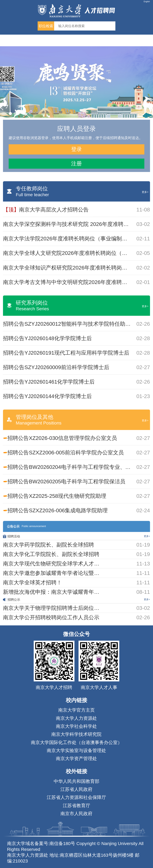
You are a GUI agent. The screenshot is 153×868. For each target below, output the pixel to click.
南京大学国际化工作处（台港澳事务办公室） (76, 742)
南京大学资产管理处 (76, 758)
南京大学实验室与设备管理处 (76, 750)
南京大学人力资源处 (76, 718)
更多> (145, 192)
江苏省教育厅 (76, 806)
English (147, 2)
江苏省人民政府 (76, 789)
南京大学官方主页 (76, 710)
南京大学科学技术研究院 (76, 734)
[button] (10, 114)
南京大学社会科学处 (76, 726)
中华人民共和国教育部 (76, 781)
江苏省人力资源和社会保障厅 (76, 797)
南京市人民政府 (76, 814)
